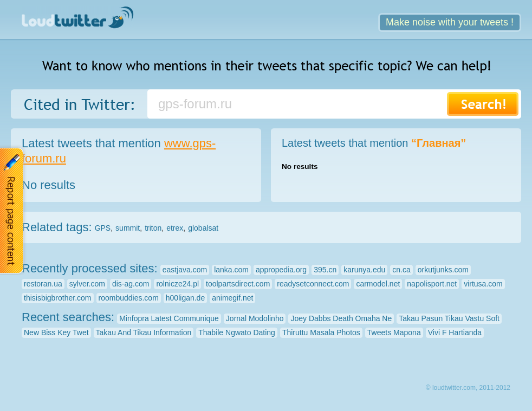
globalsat (203, 228)
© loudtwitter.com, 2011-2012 (468, 388)
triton (153, 228)
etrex (175, 228)
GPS (103, 228)
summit (128, 228)
